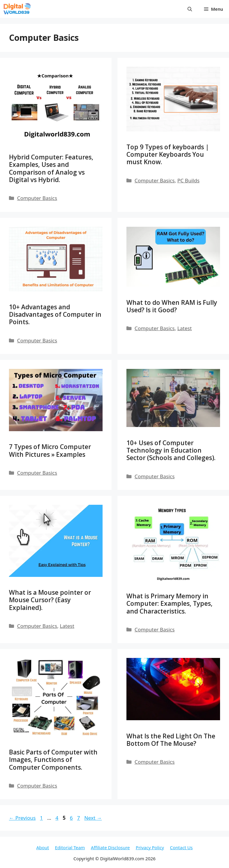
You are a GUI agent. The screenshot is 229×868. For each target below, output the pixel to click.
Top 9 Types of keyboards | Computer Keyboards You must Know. (168, 154)
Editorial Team (70, 847)
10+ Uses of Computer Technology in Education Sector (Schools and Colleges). (171, 450)
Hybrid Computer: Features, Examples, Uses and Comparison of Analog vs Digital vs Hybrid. (51, 168)
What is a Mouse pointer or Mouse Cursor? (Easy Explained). (50, 600)
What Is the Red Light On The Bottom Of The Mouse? (171, 740)
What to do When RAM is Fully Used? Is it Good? (172, 306)
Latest (185, 328)
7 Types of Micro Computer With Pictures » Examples (50, 450)
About (43, 847)
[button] (190, 9)
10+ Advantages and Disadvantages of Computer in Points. (55, 314)
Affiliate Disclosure (110, 847)
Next (93, 818)
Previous (22, 818)
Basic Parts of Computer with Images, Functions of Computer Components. (53, 760)
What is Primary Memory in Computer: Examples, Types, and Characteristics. (170, 603)
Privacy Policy (150, 847)
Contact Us (181, 847)
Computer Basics (37, 198)
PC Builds (188, 180)
